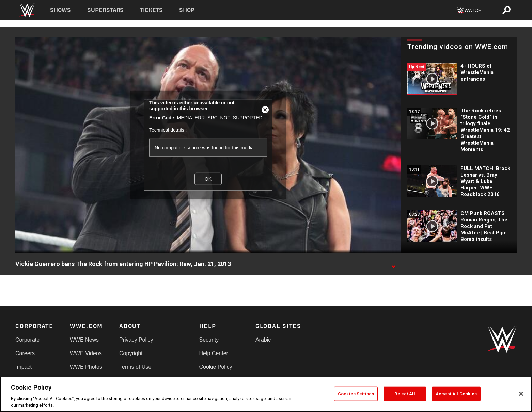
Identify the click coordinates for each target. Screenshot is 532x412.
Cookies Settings (356, 394)
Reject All (405, 394)
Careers (25, 353)
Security (209, 340)
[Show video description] (393, 264)
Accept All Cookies (456, 394)
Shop (187, 10)
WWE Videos (86, 353)
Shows (60, 10)
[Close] (521, 394)
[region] (266, 394)
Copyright (131, 353)
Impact (24, 367)
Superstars (106, 10)
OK (208, 179)
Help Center (214, 353)
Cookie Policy (216, 367)
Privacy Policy (136, 340)
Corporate (27, 340)
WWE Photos (86, 367)
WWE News (84, 340)
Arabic (263, 340)
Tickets (151, 10)
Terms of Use (135, 367)
